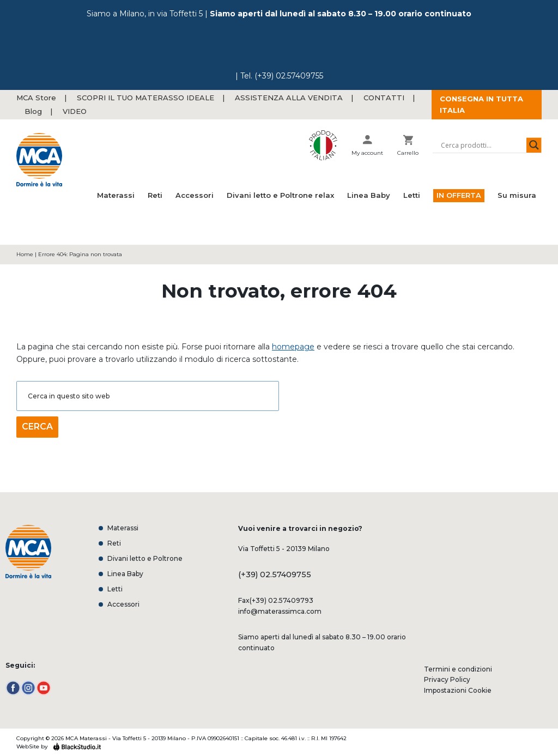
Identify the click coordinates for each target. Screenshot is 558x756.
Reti (114, 543)
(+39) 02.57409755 (289, 76)
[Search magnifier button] (534, 145)
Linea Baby (125, 574)
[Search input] (482, 145)
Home (25, 254)
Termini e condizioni (458, 669)
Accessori (123, 604)
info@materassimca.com (280, 611)
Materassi (123, 528)
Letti (115, 589)
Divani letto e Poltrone (145, 559)
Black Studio (77, 746)
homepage (293, 347)
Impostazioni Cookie (458, 690)
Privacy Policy (447, 679)
